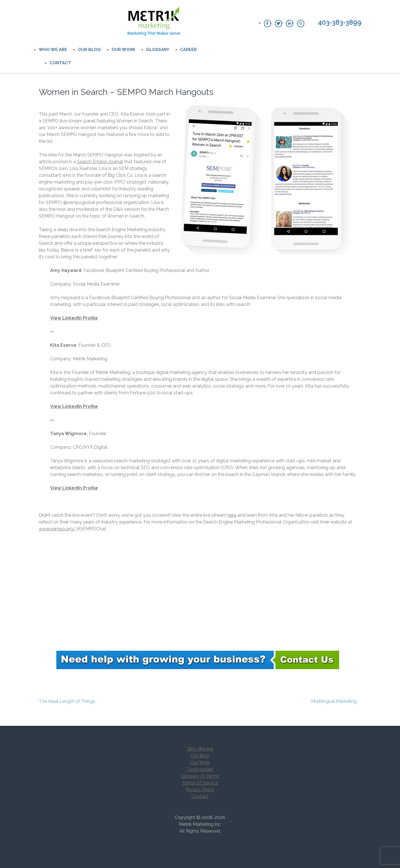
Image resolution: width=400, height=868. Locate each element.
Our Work (123, 50)
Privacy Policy (200, 790)
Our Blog (89, 50)
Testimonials (200, 769)
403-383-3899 (340, 22)
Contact (60, 63)
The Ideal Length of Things (67, 701)
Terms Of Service (200, 783)
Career (188, 50)
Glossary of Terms (200, 776)
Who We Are (53, 50)
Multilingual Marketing (334, 701)
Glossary (158, 50)
